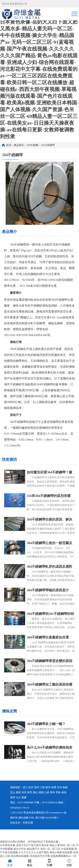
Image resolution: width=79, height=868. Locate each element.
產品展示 (19, 145)
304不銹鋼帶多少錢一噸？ (46, 724)
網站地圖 (23, 818)
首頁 (9, 145)
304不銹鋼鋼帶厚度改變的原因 (50, 661)
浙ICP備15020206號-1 (47, 818)
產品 (30, 862)
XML (32, 818)
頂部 (69, 862)
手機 (49, 862)
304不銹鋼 (32, 145)
